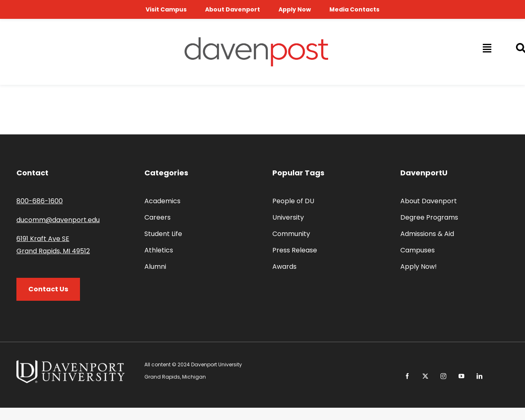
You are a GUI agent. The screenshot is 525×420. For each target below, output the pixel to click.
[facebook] (407, 376)
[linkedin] (479, 376)
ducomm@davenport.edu (58, 220)
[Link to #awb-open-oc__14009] (486, 48)
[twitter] (425, 376)
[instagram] (443, 376)
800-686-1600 (40, 201)
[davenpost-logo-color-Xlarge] (256, 40)
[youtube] (461, 376)
